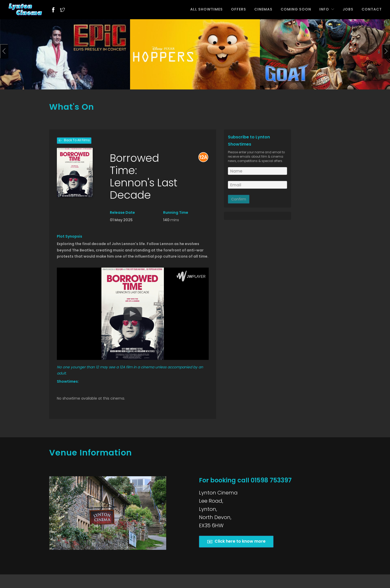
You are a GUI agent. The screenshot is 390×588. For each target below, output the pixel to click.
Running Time (176, 212)
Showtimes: (68, 381)
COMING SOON (296, 9)
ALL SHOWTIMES (207, 9)
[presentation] (4, 51)
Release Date (122, 212)
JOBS (348, 9)
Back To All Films (74, 141)
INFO (327, 9)
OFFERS (239, 9)
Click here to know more (236, 541)
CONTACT (372, 9)
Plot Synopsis (70, 236)
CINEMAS (263, 9)
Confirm (239, 199)
